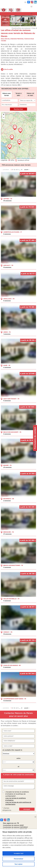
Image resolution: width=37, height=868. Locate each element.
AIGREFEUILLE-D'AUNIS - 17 (13, 232)
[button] (25, 2)
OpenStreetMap (26, 158)
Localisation (6, 100)
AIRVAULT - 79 (8, 265)
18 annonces (7, 634)
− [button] (4, 118)
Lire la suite (8, 69)
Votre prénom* (9, 736)
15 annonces (7, 267)
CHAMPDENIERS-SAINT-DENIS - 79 (15, 699)
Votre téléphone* (9, 741)
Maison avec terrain (7, 94)
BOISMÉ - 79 (7, 465)
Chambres (23, 105)
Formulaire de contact (35, 438)
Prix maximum (7, 105)
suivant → (27, 169)
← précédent (5, 169)
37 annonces (7, 534)
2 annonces (7, 501)
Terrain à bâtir (18, 94)
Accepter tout (19, 853)
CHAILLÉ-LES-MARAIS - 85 (12, 665)
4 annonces (7, 367)
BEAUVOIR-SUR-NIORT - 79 (12, 432)
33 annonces (7, 201)
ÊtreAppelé (11, 10)
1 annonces (7, 334)
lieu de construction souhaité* (14, 781)
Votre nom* (7, 731)
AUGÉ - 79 (7, 365)
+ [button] (4, 115)
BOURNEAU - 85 (9, 499)
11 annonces (7, 567)
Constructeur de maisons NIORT (13, 825)
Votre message (9, 786)
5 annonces (7, 234)
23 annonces (7, 467)
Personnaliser (19, 859)
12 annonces (7, 701)
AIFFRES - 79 (8, 199)
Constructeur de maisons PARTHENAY (15, 827)
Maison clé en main (30, 94)
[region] (18, 849)
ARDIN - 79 (7, 332)
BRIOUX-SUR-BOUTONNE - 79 (13, 565)
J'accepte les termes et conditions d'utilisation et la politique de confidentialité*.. (18, 798)
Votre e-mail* (8, 746)
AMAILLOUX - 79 (9, 299)
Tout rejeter (18, 864)
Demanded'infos (4, 10)
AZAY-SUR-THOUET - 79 (11, 399)
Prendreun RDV (18, 10)
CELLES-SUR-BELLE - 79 (11, 599)
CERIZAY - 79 (8, 632)
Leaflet (18, 158)
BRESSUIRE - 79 (9, 532)
